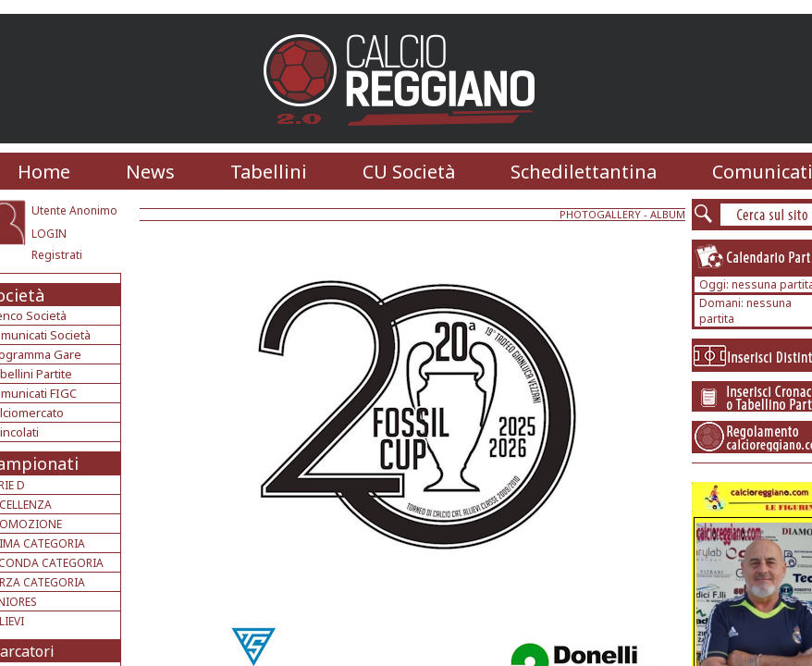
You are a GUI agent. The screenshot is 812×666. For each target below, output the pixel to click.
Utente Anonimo (74, 210)
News (150, 172)
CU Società (409, 172)
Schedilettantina (584, 172)
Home (44, 172)
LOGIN (49, 234)
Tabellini (269, 172)
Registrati (57, 255)
